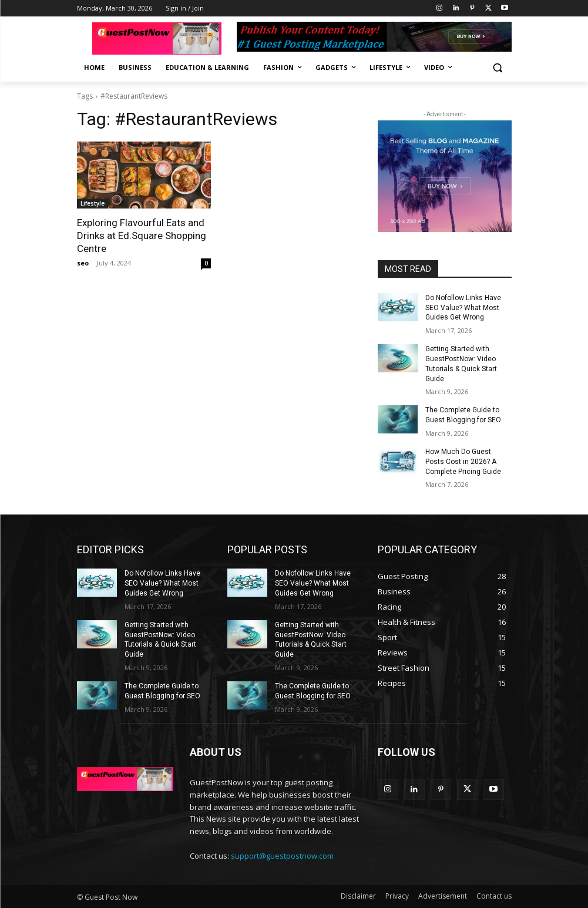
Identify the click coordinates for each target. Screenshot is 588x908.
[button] (498, 68)
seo (83, 263)
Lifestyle (93, 203)
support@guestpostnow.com (282, 856)
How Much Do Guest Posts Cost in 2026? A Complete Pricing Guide (463, 462)
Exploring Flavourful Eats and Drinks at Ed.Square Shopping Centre (142, 236)
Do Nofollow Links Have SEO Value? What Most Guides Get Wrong (463, 308)
